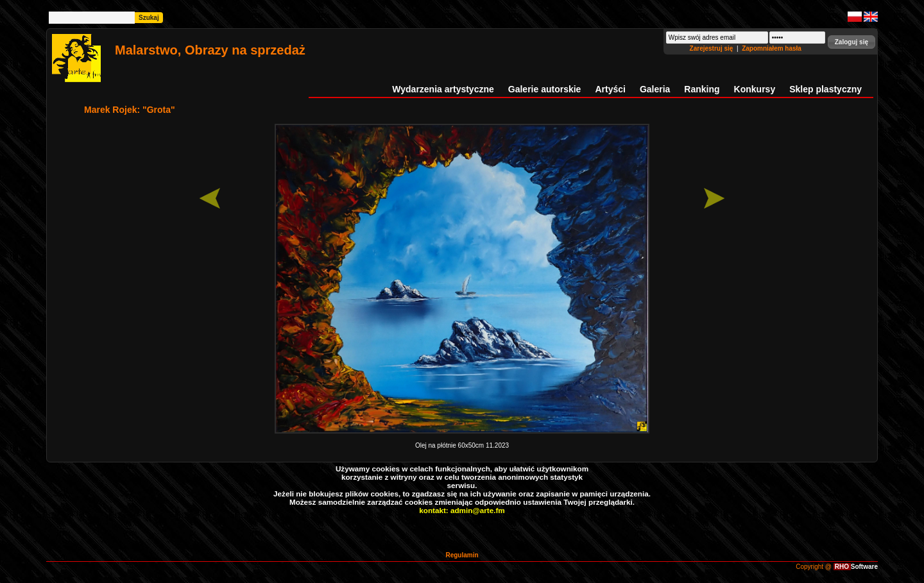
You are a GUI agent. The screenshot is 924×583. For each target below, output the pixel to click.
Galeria (655, 89)
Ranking (702, 89)
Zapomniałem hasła (772, 48)
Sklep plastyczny (826, 89)
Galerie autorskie (545, 89)
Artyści (610, 89)
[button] (851, 42)
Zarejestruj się (713, 48)
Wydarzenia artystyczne (443, 89)
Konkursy (755, 89)
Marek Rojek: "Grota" (130, 110)
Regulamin (462, 555)
